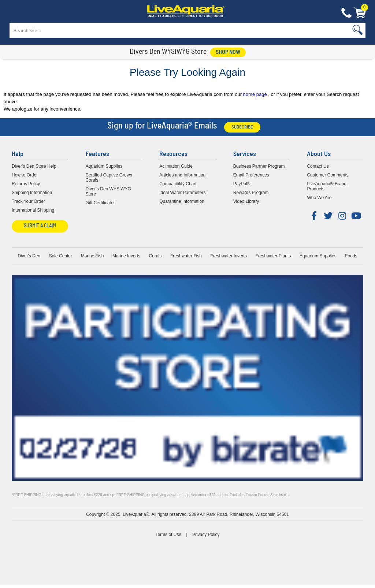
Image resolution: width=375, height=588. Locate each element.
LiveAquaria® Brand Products (327, 186)
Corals (155, 256)
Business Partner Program (259, 166)
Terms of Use (168, 535)
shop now (228, 52)
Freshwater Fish (186, 256)
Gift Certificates (101, 203)
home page (256, 94)
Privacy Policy (206, 535)
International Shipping (33, 210)
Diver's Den (29, 256)
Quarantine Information (182, 201)
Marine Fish (92, 256)
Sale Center (61, 256)
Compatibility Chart (178, 184)
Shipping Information (32, 193)
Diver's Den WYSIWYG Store (108, 191)
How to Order (25, 175)
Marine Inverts (126, 256)
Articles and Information (182, 175)
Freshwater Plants (273, 256)
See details (279, 495)
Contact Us (346, 13)
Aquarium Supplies (104, 166)
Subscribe (242, 127)
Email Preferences (251, 175)
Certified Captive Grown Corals (109, 178)
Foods (351, 256)
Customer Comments (328, 175)
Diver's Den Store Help (34, 166)
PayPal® (242, 184)
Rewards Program (251, 193)
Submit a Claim (40, 226)
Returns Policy (26, 184)
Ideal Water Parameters (182, 193)
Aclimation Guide (176, 166)
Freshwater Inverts (229, 256)
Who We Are (319, 198)
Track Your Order (28, 201)
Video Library (246, 201)
